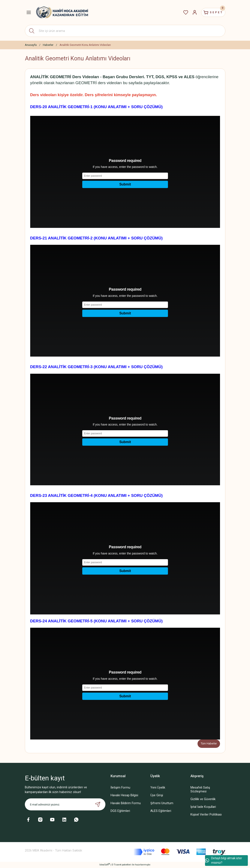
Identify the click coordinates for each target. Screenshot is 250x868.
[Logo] (62, 12)
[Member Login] (190, 12)
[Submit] (98, 805)
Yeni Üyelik (158, 788)
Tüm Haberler (209, 744)
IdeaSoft (105, 865)
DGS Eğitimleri (120, 811)
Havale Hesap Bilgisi (124, 796)
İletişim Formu (120, 788)
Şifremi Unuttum (162, 803)
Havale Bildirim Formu (126, 803)
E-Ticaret (117, 865)
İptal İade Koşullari (203, 807)
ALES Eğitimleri (161, 811)
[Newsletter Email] (65, 805)
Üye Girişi (157, 796)
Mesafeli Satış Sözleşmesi (200, 790)
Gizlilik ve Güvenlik (203, 799)
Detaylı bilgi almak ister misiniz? (224, 860)
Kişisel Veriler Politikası (206, 815)
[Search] (125, 31)
